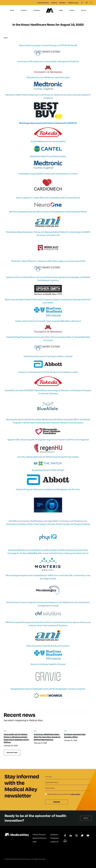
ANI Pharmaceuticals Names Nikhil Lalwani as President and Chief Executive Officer (48, 214)
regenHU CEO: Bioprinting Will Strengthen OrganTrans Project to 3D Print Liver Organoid (48, 442)
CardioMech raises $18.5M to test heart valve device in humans (48, 176)
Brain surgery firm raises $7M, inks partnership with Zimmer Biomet (48, 200)
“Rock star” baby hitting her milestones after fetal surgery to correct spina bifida (48, 264)
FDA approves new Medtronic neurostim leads (48, 80)
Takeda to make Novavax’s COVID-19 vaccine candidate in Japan (48, 375)
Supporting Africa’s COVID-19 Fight (48, 473)
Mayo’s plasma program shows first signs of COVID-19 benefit (48, 48)
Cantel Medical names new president (48, 144)
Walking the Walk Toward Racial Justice (48, 159)
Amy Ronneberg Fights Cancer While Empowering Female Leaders (48, 460)
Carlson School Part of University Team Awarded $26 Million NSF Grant (48, 324)
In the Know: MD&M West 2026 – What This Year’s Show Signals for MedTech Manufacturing (47, 740)
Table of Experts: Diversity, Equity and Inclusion (48, 648)
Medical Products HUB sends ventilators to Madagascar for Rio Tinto (48, 492)
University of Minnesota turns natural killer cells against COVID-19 (48, 64)
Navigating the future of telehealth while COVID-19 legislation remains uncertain (48, 691)
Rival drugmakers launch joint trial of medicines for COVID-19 (48, 126)
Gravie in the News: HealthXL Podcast (48, 667)
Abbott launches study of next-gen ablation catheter (48, 359)
